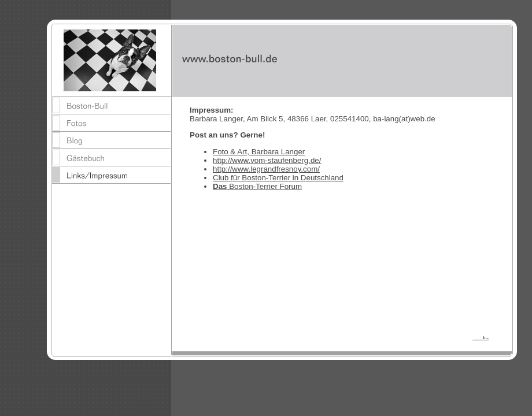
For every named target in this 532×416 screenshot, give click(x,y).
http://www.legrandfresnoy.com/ (266, 169)
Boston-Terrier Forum (257, 186)
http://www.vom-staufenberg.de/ (267, 160)
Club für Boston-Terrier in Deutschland (278, 178)
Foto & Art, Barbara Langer (259, 152)
